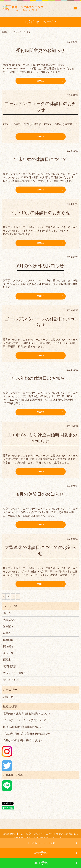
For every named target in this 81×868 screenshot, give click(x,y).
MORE (41, 81)
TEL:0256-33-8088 (40, 843)
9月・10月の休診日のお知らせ (40, 213)
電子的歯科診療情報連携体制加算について (27, 714)
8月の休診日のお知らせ (40, 266)
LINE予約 (40, 863)
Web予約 (40, 853)
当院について (11, 620)
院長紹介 (8, 640)
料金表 (7, 633)
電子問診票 (10, 666)
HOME (4, 32)
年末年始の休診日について (40, 159)
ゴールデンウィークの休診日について (25, 720)
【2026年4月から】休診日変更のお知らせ (26, 734)
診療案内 (8, 626)
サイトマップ (11, 680)
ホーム (7, 613)
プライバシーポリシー (16, 673)
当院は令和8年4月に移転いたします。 (25, 740)
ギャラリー (10, 653)
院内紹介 (8, 646)
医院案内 (8, 660)
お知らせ (8, 697)
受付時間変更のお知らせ (41, 50)
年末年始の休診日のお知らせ (40, 378)
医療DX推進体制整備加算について (23, 727)
